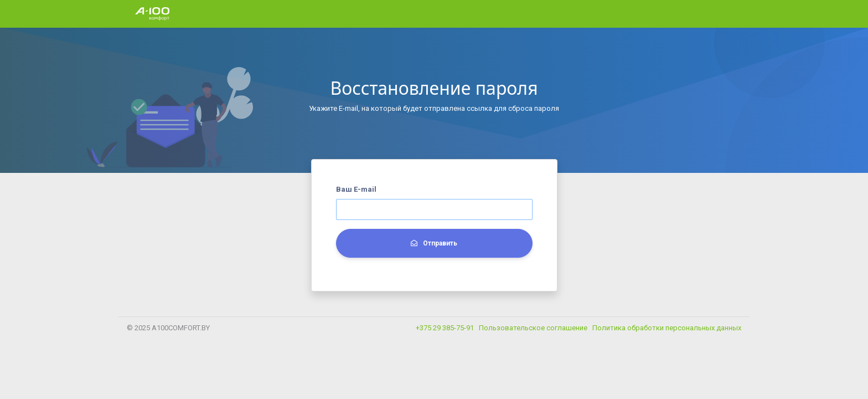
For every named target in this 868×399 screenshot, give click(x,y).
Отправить (434, 243)
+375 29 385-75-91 (445, 328)
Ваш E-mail (356, 189)
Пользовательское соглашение (534, 328)
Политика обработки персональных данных (667, 328)
